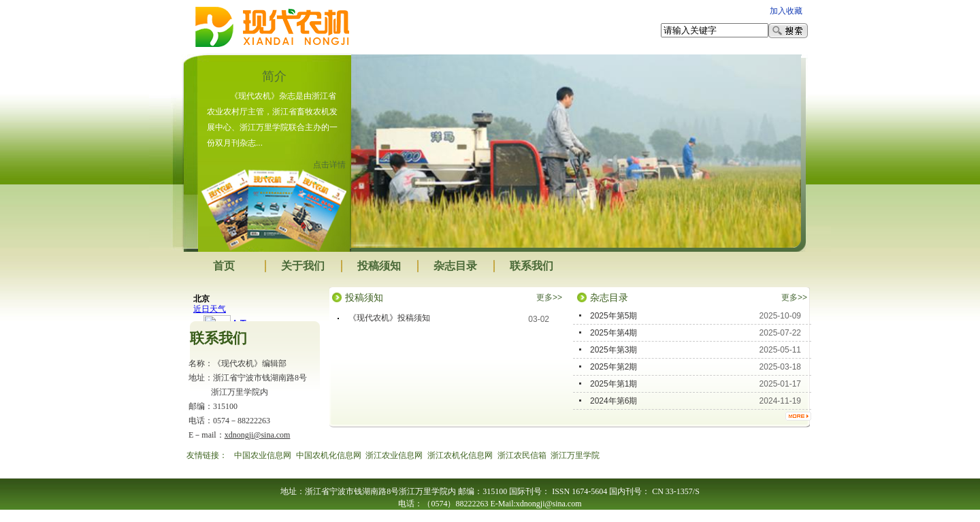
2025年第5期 (614, 316)
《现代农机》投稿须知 (389, 318)
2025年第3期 (614, 350)
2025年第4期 (614, 333)
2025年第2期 (614, 367)
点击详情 (329, 165)
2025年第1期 (614, 384)
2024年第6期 (614, 401)
